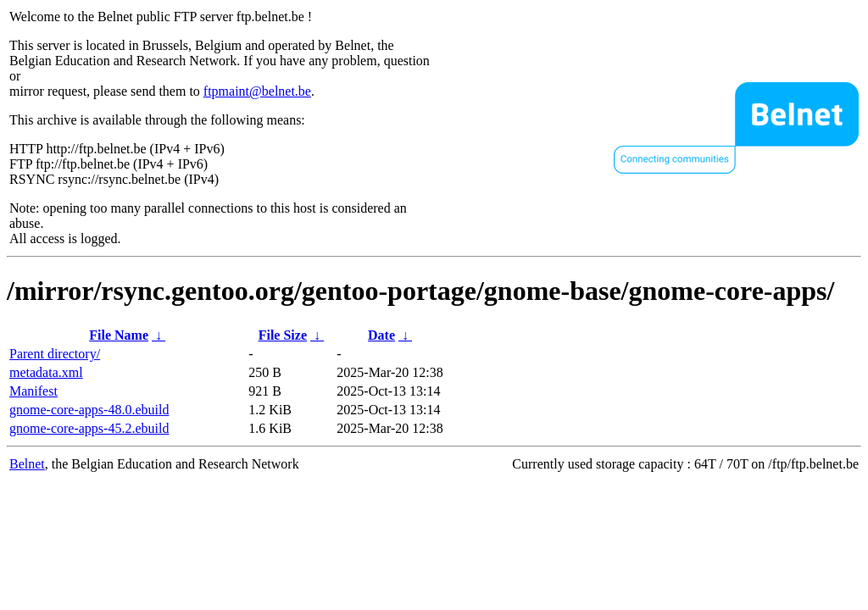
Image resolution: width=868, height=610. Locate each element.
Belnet (27, 464)
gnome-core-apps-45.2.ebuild (89, 428)
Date (381, 335)
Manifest (33, 391)
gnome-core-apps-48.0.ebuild (89, 410)
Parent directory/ (55, 354)
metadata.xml (46, 372)
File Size (283, 335)
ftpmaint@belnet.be (257, 91)
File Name (119, 335)
